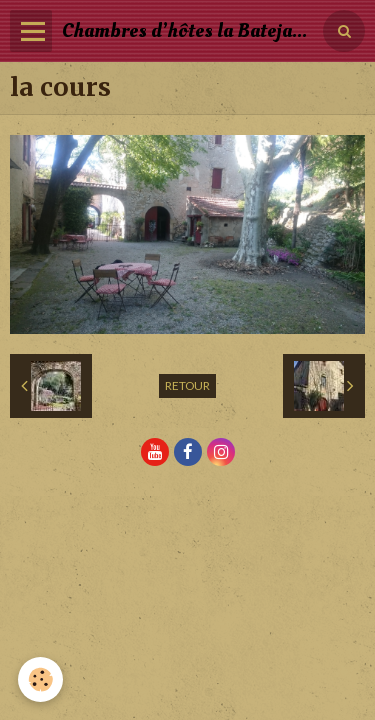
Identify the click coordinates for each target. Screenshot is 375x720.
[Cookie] (40, 679)
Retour (187, 385)
